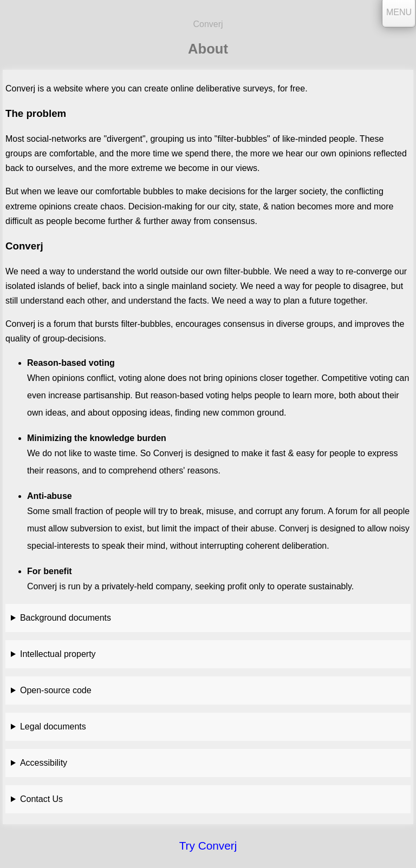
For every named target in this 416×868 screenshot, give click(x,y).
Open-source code (56, 690)
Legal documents (53, 726)
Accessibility (44, 763)
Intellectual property (58, 654)
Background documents (66, 618)
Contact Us (41, 799)
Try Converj (208, 846)
